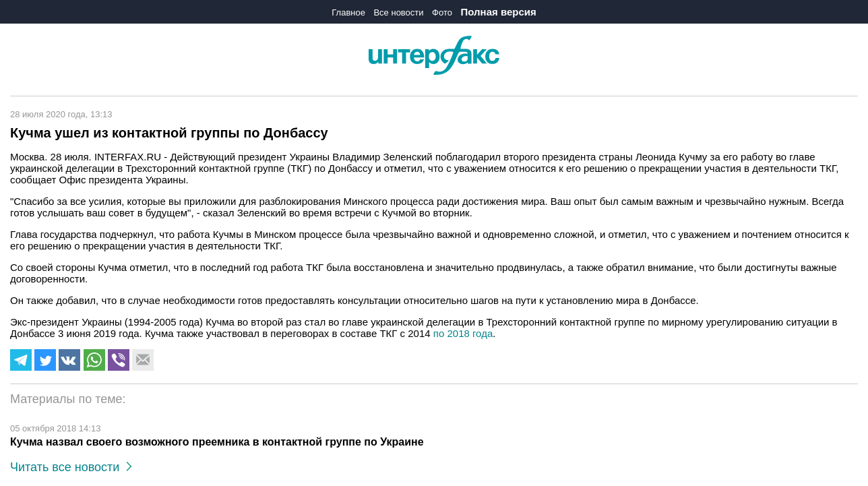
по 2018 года (463, 333)
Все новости (398, 12)
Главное (348, 12)
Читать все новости (71, 467)
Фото (442, 12)
